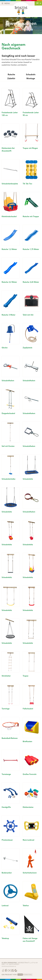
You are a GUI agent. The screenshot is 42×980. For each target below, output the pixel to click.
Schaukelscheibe (9, 479)
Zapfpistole (27, 348)
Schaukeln (31, 75)
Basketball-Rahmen (10, 738)
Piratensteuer (7, 840)
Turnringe (6, 709)
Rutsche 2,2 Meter (9, 282)
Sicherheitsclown (30, 873)
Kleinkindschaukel (9, 217)
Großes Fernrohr (30, 774)
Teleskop (5, 939)
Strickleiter (6, 676)
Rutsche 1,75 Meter (31, 249)
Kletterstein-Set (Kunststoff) (8, 150)
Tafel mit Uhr (28, 315)
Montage (31, 79)
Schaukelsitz (28, 479)
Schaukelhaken (8, 381)
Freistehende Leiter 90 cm (31, 114)
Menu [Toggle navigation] (6, 3)
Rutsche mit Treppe (31, 217)
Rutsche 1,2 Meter (9, 249)
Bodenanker (7, 873)
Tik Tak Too (27, 184)
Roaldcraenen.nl (11, 966)
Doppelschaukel (8, 414)
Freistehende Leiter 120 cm (10, 114)
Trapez (26, 676)
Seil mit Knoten (8, 446)
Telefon (26, 906)
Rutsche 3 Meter (9, 315)
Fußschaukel (28, 709)
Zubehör (11, 79)
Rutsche (11, 75)
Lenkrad (5, 906)
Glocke (5, 348)
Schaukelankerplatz (10, 184)
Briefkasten (27, 742)
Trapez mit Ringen (30, 148)
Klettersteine (28, 807)
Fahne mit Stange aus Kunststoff (30, 940)
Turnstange (6, 774)
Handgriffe (6, 807)
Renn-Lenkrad (28, 840)
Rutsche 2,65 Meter (31, 282)
